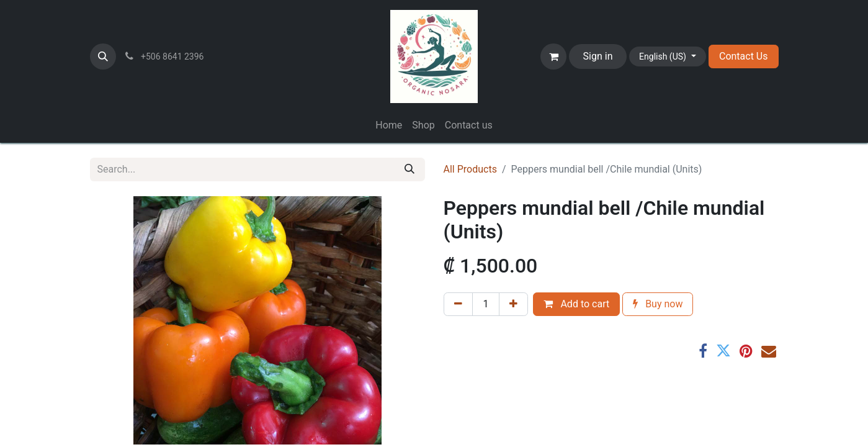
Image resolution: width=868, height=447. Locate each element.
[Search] (409, 169)
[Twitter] (723, 351)
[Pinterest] (746, 351)
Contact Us (744, 56)
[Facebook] (703, 351)
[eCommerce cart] (553, 56)
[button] (103, 56)
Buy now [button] (658, 304)
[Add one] (513, 304)
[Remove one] (458, 304)
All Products (470, 169)
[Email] (769, 351)
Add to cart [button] (576, 304)
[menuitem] (389, 125)
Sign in (598, 56)
